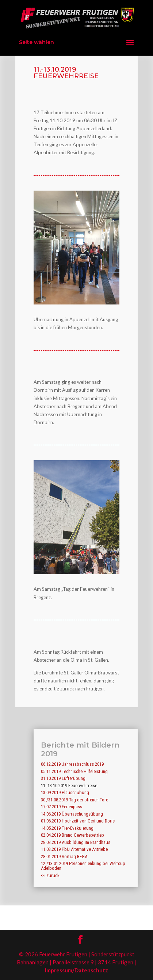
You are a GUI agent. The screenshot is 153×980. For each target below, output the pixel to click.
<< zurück (50, 875)
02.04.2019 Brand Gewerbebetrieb (72, 835)
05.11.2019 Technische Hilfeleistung (74, 771)
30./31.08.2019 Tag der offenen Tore (74, 800)
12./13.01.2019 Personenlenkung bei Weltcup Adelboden (83, 866)
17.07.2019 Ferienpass (62, 807)
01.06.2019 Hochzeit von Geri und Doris (78, 821)
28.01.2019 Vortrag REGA (64, 856)
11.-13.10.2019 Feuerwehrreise (69, 786)
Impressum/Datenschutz (76, 970)
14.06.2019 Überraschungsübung (72, 814)
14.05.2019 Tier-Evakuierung (67, 828)
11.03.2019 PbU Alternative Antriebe (74, 849)
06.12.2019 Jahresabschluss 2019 (72, 764)
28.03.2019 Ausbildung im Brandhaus (76, 842)
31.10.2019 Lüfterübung (63, 778)
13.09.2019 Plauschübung (65, 792)
